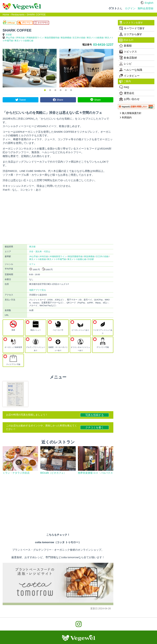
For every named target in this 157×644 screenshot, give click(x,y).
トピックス (128, 52)
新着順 (125, 46)
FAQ (124, 87)
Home (6, 15)
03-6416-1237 (103, 45)
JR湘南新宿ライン (35, 38)
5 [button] (66, 90)
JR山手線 (10, 38)
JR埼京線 (20, 38)
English (149, 3)
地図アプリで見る (38, 290)
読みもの (126, 40)
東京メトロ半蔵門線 (57, 259)
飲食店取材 (128, 58)
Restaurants (18, 15)
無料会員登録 (145, 8)
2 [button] (50, 90)
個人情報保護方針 (131, 113)
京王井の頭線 (79, 38)
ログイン (130, 8)
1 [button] (45, 90)
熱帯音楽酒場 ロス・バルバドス (95, 473)
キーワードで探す (132, 28)
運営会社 (127, 93)
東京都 (32, 247)
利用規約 (126, 117)
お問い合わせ (129, 99)
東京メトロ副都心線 (24, 41)
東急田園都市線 (52, 38)
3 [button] (55, 90)
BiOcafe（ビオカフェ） (53, 473)
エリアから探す (131, 34)
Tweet (22, 100)
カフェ (32, 264)
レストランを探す (131, 23)
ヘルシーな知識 (131, 70)
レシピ (125, 64)
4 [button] (61, 90)
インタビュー (129, 76)
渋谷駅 (9, 35)
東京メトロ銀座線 (95, 38)
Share (60, 100)
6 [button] (71, 90)
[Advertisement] (58, 218)
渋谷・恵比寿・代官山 (40, 251)
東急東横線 (66, 38)
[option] (30, 68)
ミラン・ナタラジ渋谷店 (16, 473)
